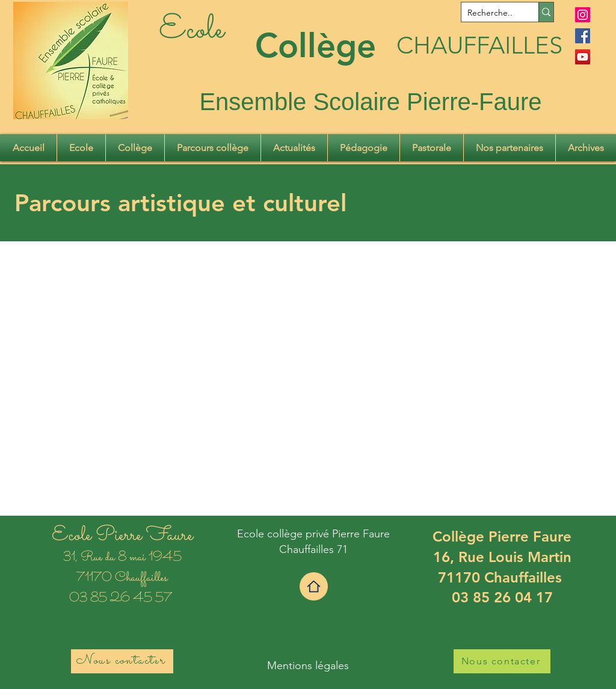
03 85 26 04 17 (502, 597)
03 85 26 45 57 (122, 599)
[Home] (314, 586)
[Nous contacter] (122, 661)
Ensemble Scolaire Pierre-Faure (370, 102)
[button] (81, 148)
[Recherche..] (490, 13)
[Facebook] (583, 36)
